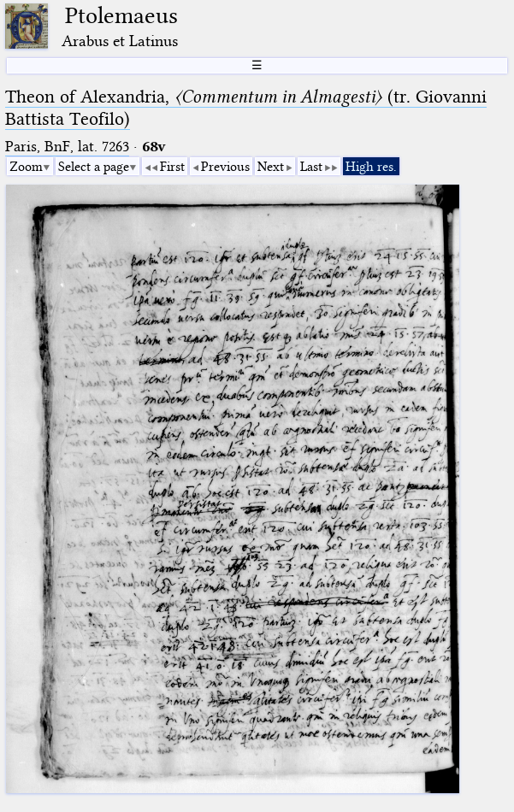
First (172, 167)
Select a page (94, 167)
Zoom (26, 167)
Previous (225, 167)
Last (311, 167)
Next (271, 167)
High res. (371, 167)
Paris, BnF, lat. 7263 (67, 147)
